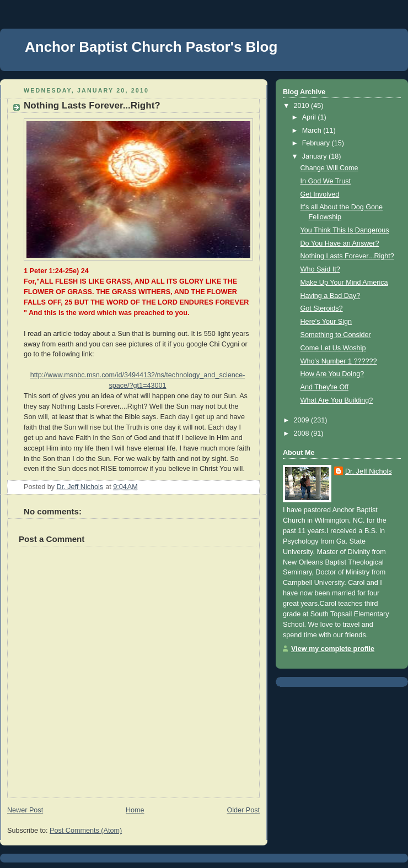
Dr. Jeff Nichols (369, 471)
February (317, 143)
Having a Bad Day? (331, 296)
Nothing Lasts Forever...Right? (347, 256)
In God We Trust (326, 181)
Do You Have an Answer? (340, 243)
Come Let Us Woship (333, 348)
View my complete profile (333, 649)
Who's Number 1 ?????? (339, 361)
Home (135, 810)
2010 (303, 106)
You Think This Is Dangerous (345, 230)
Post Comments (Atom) (86, 831)
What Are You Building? (337, 400)
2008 (303, 433)
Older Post (243, 810)
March (313, 131)
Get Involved (320, 194)
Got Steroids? (322, 308)
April (310, 117)
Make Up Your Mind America (344, 283)
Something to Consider (336, 335)
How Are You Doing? (332, 374)
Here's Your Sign (326, 322)
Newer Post (25, 810)
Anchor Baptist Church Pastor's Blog (151, 47)
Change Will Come (329, 168)
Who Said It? (320, 269)
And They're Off (324, 387)
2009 (303, 420)
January (315, 156)
